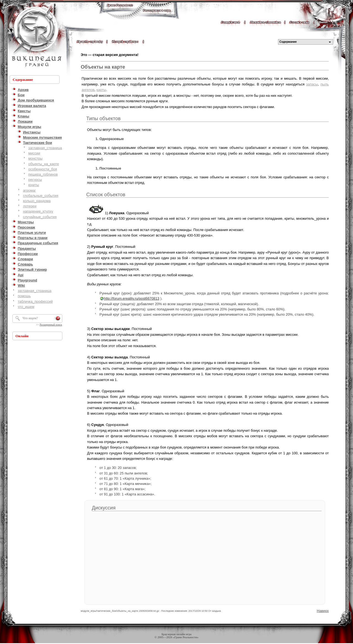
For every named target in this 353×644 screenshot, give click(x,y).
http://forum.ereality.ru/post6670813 (132, 298)
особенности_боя (43, 169)
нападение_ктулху (38, 211)
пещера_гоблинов (43, 174)
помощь (24, 296)
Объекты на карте (103, 67)
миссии (34, 153)
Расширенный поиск (51, 325)
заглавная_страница (45, 148)
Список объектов (106, 195)
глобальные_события (41, 196)
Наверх (323, 611)
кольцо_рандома (37, 201)
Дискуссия (104, 508)
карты (101, 90)
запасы (312, 84)
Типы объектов (104, 119)
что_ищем (26, 307)
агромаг (29, 190)
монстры (36, 158)
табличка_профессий (35, 301)
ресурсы (35, 180)
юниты (34, 185)
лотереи (30, 206)
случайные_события (40, 217)
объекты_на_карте (44, 164)
